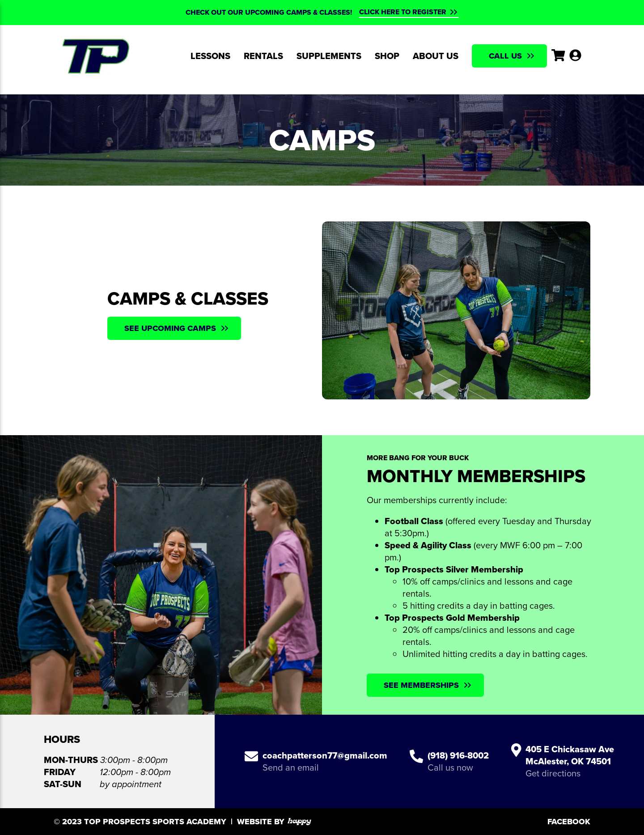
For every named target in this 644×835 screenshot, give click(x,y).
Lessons (210, 56)
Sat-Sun (63, 784)
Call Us (505, 56)
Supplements (329, 56)
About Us (436, 56)
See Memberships (421, 685)
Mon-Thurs (71, 760)
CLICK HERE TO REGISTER (403, 12)
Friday (60, 772)
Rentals (263, 56)
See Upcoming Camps (170, 328)
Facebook (569, 822)
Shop (387, 56)
